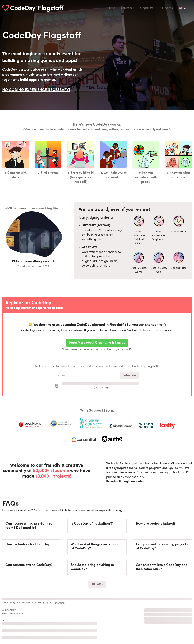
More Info (101, 388)
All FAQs (97, 584)
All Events (166, 8)
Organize (147, 8)
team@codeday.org (108, 510)
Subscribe (129, 376)
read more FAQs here (60, 510)
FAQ (112, 8)
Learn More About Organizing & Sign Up (97, 343)
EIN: (6, 614)
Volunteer (128, 8)
